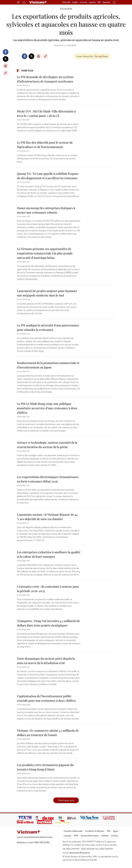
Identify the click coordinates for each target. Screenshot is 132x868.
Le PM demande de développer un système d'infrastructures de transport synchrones (45, 79)
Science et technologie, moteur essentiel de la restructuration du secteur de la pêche (47, 445)
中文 (99, 2)
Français (83, 2)
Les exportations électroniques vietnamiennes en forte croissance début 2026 (48, 479)
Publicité (105, 835)
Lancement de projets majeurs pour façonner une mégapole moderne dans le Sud (47, 293)
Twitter (6, 59)
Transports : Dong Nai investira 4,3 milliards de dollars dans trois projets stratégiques (48, 623)
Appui (116, 831)
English (75, 2)
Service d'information (90, 835)
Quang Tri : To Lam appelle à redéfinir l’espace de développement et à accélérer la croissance (48, 176)
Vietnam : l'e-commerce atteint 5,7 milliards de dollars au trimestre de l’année (48, 733)
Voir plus (27, 71)
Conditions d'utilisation (95, 831)
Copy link (6, 73)
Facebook (6, 52)
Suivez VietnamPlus (85, 56)
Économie (66, 9)
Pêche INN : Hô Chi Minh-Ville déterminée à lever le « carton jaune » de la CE (46, 113)
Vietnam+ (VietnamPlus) (38, 2)
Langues (67, 835)
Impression (6, 66)
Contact (115, 835)
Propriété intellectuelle (73, 831)
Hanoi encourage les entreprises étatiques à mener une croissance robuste (46, 210)
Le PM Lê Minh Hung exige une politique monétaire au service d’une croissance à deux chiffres (47, 408)
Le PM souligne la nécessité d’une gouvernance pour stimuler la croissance (48, 327)
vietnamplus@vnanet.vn (80, 853)
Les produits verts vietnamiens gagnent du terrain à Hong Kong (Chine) (45, 767)
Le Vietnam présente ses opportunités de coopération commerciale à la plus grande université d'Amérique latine (45, 253)
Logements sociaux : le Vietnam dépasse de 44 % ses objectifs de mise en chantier (47, 517)
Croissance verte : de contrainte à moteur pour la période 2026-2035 (48, 589)
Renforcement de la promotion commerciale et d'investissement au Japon (48, 365)
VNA (76, 835)
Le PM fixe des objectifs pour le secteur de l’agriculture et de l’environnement (45, 145)
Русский (106, 2)
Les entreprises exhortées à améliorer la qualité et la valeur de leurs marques (49, 554)
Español (92, 2)
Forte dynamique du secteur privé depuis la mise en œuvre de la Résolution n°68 (46, 661)
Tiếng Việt (66, 2)
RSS (109, 831)
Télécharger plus (66, 800)
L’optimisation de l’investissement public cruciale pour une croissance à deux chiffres (46, 698)
